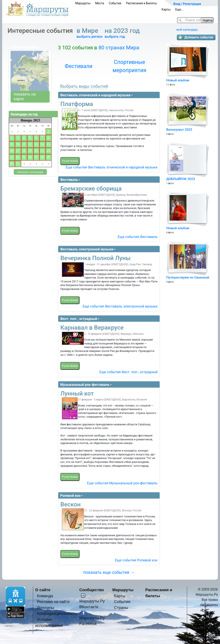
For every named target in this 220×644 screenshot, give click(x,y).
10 (18, 144)
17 (18, 151)
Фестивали (79, 66)
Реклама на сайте (53, 602)
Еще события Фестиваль (138, 237)
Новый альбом (178, 80)
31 (17, 163)
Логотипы (46, 608)
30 (12, 163)
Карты (166, 9)
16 (12, 151)
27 (36, 157)
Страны (121, 608)
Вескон (70, 504)
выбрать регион (89, 37)
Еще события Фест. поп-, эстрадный (128, 372)
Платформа (77, 104)
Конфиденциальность (57, 613)
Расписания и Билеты (141, 3)
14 (42, 144)
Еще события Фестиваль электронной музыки (120, 306)
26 (30, 157)
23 (12, 157)
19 (30, 151)
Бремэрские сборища (91, 189)
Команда (45, 596)
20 (36, 151)
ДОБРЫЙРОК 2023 (181, 179)
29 (48, 157)
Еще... (179, 9)
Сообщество (92, 590)
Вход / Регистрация (187, 4)
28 (42, 157)
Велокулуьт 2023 (179, 130)
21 (42, 151)
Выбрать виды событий (84, 86)
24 (17, 157)
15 (48, 144)
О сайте (43, 590)
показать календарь (30, 172)
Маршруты (83, 3)
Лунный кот (77, 393)
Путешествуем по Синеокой (188, 277)
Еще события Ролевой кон (136, 560)
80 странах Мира (119, 48)
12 (30, 144)
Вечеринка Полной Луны (95, 258)
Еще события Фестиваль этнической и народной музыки (112, 167)
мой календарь (187, 30)
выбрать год (115, 37)
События (115, 3)
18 (24, 151)
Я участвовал (70, 161)
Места (100, 3)
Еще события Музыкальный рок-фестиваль (122, 483)
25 (23, 157)
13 (36, 144)
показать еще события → (109, 572)
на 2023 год (123, 31)
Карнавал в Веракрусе (92, 328)
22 (48, 151)
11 (24, 144)
